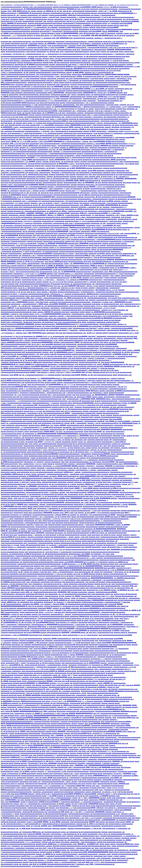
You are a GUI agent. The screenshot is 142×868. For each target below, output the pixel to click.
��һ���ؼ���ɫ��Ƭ (10, 464)
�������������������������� (55, 250)
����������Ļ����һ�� (116, 701)
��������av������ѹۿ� (16, 274)
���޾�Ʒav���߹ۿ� (79, 776)
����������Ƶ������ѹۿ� (42, 350)
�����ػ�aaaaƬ (57, 294)
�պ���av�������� (11, 38)
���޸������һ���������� (15, 136)
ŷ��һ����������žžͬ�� (27, 272)
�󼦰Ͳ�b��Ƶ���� (30, 360)
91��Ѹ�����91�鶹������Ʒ (67, 99)
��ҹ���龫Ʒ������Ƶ (37, 52)
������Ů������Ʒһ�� (36, 415)
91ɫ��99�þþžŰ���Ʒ (28, 482)
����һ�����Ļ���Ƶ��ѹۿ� (102, 42)
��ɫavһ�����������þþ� (102, 864)
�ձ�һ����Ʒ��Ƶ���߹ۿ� (12, 645)
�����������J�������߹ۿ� (104, 610)
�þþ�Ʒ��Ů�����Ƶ (90, 9)
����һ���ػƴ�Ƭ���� (77, 578)
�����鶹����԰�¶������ (116, 393)
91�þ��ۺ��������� (106, 123)
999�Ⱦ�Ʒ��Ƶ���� (119, 61)
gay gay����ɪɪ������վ (93, 701)
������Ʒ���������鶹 (13, 693)
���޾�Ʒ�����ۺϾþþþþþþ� (125, 667)
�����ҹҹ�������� (60, 28)
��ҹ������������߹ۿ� (75, 379)
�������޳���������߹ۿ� (38, 496)
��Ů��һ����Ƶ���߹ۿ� (83, 395)
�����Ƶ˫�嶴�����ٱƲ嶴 (123, 127)
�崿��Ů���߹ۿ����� (122, 314)
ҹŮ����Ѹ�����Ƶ (110, 763)
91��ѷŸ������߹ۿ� (58, 189)
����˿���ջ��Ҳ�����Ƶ (93, 171)
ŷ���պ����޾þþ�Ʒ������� (14, 23)
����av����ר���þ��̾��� (73, 366)
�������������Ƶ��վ (31, 711)
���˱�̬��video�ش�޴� (55, 440)
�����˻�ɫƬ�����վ (61, 89)
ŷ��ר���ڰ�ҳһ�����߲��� (92, 205)
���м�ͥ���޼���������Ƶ (71, 340)
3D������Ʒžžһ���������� (83, 778)
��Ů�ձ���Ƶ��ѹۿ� (125, 256)
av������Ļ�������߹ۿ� (14, 252)
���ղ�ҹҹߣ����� (29, 44)
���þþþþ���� (30, 111)
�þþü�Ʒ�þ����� (131, 19)
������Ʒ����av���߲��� (27, 366)
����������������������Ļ (17, 722)
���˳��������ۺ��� (52, 442)
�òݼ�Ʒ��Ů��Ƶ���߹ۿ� (50, 590)
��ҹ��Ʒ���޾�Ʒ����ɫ (77, 492)
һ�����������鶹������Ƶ (103, 772)
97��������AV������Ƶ (107, 288)
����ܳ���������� (70, 193)
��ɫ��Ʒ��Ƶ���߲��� (47, 111)
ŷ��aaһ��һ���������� (55, 450)
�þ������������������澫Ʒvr (103, 162)
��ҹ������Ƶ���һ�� (53, 411)
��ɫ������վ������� (111, 250)
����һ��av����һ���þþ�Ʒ (36, 419)
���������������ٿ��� (14, 456)
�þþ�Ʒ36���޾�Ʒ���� (109, 346)
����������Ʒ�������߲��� (16, 580)
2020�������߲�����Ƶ (35, 276)
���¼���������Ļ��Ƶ (126, 125)
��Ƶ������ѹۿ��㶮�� (35, 387)
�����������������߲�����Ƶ (17, 500)
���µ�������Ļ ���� (67, 30)
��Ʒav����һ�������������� (67, 197)
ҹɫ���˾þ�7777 (103, 11)
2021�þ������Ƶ (34, 494)
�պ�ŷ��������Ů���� (126, 653)
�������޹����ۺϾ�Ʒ (109, 308)
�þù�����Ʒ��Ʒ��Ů (60, 312)
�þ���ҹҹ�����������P (49, 588)
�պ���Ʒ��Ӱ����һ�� (77, 148)
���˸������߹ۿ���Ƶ (62, 73)
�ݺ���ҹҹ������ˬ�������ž (34, 150)
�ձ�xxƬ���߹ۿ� (25, 572)
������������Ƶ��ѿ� (96, 655)
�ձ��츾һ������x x (99, 131)
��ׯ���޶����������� (110, 657)
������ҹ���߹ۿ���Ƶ (117, 223)
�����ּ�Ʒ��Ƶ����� (71, 308)
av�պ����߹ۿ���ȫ (33, 162)
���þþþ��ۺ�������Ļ (120, 129)
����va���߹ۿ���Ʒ (10, 570)
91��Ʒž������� (126, 274)
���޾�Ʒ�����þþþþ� (131, 531)
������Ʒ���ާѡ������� (13, 179)
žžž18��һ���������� (102, 115)
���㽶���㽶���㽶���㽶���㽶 (36, 506)
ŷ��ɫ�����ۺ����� (47, 486)
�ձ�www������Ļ (105, 136)
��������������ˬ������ (111, 529)
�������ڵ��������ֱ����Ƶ (124, 21)
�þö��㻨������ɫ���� (86, 13)
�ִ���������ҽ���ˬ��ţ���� (67, 677)
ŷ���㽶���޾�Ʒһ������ (115, 278)
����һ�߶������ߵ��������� (54, 185)
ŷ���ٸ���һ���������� (100, 810)
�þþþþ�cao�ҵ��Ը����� (60, 150)
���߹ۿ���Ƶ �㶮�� (130, 436)
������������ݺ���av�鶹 (77, 115)
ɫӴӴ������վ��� (73, 786)
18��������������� (53, 782)
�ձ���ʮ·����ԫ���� (38, 59)
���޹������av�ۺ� (35, 738)
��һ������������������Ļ (85, 121)
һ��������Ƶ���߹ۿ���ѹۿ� (77, 61)
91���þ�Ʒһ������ (98, 148)
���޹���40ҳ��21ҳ (7, 699)
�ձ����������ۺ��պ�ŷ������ (78, 33)
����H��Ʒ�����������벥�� (16, 17)
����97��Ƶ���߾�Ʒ (79, 175)
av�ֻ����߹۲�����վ (35, 213)
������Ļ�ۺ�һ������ (13, 691)
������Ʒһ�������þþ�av (121, 699)
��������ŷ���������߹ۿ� (24, 578)
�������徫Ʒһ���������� (77, 23)
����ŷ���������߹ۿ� (84, 354)
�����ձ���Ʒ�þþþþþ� (129, 820)
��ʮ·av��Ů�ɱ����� (105, 33)
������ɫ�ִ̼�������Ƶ (42, 270)
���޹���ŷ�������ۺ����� (37, 368)
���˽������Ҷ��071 (11, 663)
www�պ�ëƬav (78, 812)
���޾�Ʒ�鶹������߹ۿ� (89, 362)
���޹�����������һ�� (13, 352)
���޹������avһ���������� (93, 199)
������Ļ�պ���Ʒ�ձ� (130, 610)
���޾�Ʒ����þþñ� (15, 211)
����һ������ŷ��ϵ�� (45, 50)
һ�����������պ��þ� (112, 537)
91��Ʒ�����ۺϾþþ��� (85, 470)
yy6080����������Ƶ (27, 401)
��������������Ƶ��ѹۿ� (15, 154)
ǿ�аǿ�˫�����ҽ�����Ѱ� (34, 232)
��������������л (80, 63)
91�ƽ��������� (50, 252)
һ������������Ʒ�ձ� (12, 409)
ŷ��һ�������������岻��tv (110, 164)
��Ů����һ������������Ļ (114, 519)
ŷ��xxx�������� (9, 77)
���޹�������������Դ (13, 107)
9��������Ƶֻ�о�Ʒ (10, 364)
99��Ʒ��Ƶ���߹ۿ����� (85, 254)
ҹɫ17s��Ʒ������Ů (53, 772)
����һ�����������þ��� (49, 115)
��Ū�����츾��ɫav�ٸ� (11, 288)
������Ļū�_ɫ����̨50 (34, 462)
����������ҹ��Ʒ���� (77, 71)
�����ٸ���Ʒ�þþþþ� (78, 211)
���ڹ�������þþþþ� (11, 391)
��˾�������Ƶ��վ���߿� (67, 268)
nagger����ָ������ (62, 466)
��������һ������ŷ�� (106, 95)
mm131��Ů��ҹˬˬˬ (115, 213)
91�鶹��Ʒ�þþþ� (8, 354)
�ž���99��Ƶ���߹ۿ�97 (54, 679)
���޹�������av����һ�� (12, 415)
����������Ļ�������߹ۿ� (15, 310)
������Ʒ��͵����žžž (41, 32)
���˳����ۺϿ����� (9, 119)
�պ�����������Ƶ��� (13, 738)
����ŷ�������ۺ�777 (100, 751)
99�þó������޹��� (42, 105)
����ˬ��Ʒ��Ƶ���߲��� (75, 734)
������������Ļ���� (67, 709)
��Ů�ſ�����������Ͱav (48, 75)
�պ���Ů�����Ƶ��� (11, 681)
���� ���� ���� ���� (117, 75)
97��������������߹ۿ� (36, 211)
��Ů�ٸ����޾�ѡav (34, 344)
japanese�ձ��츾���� (29, 142)
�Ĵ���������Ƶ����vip (93, 602)
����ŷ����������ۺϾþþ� (93, 17)
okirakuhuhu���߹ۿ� (65, 683)
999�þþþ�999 (60, 372)
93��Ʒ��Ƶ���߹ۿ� (54, 552)
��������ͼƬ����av (31, 391)
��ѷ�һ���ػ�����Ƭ (10, 566)
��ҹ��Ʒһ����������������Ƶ (17, 260)
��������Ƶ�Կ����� (68, 140)
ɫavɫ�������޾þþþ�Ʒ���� (36, 687)
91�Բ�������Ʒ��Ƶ (72, 701)
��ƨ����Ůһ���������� (92, 203)
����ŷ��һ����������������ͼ (18, 527)
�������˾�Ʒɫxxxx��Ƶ (129, 333)
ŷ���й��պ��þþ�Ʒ (78, 213)
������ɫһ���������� (42, 136)
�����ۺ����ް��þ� (131, 107)
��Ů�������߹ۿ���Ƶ (100, 127)
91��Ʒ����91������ (89, 415)
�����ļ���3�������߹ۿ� (61, 529)
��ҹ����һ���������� (97, 340)
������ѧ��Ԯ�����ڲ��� (118, 722)
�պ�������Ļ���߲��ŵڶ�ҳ (124, 211)
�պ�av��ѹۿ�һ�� (131, 364)
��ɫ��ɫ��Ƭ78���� (89, 193)
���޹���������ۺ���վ (120, 111)
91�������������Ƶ (11, 7)
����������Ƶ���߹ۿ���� (43, 290)
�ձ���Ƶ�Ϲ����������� (14, 26)
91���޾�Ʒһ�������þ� (70, 722)
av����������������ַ (13, 440)
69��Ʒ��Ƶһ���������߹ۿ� (80, 15)
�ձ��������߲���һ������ (104, 87)
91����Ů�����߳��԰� (55, 856)
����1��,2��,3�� (23, 498)
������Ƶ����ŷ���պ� (109, 13)
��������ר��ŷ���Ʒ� (44, 464)
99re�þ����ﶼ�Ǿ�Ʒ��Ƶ (11, 54)
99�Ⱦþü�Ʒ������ (73, 189)
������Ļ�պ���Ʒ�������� (80, 209)
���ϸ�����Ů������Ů (35, 177)
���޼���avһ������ (77, 623)
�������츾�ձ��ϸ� (10, 278)
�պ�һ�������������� (55, 554)
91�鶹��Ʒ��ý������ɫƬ (38, 57)
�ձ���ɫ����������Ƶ (126, 391)
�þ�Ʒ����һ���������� (56, 521)
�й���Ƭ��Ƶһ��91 (104, 482)
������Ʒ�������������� (80, 123)
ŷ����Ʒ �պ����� (46, 244)
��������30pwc (129, 13)
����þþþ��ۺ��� (82, 448)
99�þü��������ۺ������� (113, 348)
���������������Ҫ (93, 81)
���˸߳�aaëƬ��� (33, 525)
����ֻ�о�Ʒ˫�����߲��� (83, 718)
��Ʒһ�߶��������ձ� (35, 689)
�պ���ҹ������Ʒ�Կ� (121, 11)
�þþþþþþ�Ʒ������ (24, 336)
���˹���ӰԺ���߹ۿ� (10, 142)
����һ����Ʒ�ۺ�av (10, 15)
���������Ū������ (117, 539)
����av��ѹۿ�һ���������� (37, 7)
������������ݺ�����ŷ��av (37, 395)
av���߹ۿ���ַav (104, 328)
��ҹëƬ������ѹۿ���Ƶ (73, 113)
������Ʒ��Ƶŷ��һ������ (38, 346)
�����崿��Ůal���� (91, 417)
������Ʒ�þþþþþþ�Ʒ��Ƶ (11, 21)
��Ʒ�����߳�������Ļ (58, 232)
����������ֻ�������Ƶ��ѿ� (109, 709)
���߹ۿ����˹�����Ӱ (55, 566)
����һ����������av (69, 292)
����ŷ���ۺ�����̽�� (109, 484)
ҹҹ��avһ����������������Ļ (95, 217)
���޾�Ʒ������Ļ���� (129, 600)
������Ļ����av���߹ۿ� (87, 250)
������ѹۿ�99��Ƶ (100, 302)
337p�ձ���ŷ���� (90, 488)
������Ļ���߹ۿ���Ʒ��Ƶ (43, 30)
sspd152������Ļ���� (23, 36)
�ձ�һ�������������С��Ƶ (44, 460)
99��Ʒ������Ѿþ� (50, 258)
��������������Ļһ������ (37, 478)
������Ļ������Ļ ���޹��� (107, 352)
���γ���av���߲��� (48, 304)
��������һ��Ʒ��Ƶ (91, 596)
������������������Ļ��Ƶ (42, 9)
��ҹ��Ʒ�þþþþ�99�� (10, 117)
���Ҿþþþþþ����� (55, 645)
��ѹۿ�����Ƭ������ (55, 711)
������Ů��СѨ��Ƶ (103, 856)
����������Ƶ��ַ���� (78, 726)
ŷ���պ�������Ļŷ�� (112, 32)
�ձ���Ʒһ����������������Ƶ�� (120, 326)
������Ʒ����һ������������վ (123, 286)
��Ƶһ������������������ (16, 109)
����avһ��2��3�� (42, 572)
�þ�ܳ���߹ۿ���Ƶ (126, 95)
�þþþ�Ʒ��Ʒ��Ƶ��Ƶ (9, 572)
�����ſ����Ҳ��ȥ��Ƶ (119, 57)
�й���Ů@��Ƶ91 (53, 203)
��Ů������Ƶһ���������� (39, 836)
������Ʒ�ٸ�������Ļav (13, 166)
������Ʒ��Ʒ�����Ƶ (106, 387)
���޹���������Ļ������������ (79, 59)
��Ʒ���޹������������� (80, 219)
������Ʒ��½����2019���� (15, 677)
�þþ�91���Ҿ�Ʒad (13, 160)
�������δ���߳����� (106, 344)
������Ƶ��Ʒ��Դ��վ (73, 606)
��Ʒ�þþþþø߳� (96, 767)
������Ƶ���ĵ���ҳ (10, 91)
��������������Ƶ (32, 740)
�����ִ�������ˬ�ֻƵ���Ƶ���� (16, 236)
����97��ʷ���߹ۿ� (102, 342)
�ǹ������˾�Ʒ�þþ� (73, 796)
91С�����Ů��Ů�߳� (50, 38)
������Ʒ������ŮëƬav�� (127, 67)
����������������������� (94, 444)
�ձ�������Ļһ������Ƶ (122, 625)
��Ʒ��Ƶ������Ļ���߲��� (14, 657)
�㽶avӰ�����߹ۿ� (15, 846)
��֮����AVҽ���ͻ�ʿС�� (12, 314)
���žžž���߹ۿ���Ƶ (97, 246)
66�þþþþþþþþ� (6, 647)
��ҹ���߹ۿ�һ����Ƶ (80, 87)
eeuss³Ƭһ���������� (45, 158)
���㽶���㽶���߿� (62, 83)
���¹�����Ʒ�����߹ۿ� (37, 665)
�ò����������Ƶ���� (52, 818)
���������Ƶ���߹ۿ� (84, 284)
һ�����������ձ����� (107, 711)
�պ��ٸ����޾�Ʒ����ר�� (97, 824)
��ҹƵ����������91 (50, 144)
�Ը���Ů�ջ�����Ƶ (55, 266)
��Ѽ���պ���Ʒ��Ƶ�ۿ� (56, 262)
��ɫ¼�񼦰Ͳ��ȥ (87, 372)
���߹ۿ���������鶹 (47, 482)
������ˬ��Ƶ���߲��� (103, 462)
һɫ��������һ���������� (15, 458)
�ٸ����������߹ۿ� (121, 506)
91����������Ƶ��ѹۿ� (14, 199)
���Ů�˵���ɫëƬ (97, 266)
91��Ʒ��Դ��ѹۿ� (129, 586)
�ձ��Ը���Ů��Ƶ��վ (90, 564)
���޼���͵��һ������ (11, 79)
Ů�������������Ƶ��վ (52, 71)
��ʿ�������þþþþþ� (10, 761)
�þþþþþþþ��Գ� (64, 667)
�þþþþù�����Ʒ (7, 203)
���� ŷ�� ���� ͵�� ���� (38, 685)
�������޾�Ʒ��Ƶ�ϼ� (67, 444)
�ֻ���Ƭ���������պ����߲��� (103, 492)
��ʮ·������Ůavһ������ (37, 338)
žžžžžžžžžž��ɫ (6, 794)
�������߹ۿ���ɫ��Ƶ (86, 695)
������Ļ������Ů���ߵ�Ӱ (18, 539)
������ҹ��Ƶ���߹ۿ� (60, 330)
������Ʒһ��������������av (71, 42)
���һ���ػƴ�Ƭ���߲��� (107, 28)
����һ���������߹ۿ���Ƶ (42, 65)
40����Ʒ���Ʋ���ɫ (70, 203)
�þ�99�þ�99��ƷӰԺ (129, 48)
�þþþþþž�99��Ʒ (121, 282)
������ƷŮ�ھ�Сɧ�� (50, 366)
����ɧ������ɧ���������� (67, 506)
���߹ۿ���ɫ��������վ (70, 460)
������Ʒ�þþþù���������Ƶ (42, 765)
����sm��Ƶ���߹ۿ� (115, 812)
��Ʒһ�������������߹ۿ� (78, 462)
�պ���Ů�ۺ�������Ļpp (44, 714)
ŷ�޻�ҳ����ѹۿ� (64, 623)
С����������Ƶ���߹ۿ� (13, 434)
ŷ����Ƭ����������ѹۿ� (69, 755)
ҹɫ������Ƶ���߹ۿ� (85, 848)
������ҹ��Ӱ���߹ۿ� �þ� (82, 387)
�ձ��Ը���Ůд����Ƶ (82, 73)
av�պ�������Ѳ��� (128, 123)
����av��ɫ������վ (109, 46)
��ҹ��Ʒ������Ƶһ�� (61, 767)
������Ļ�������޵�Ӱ (69, 486)
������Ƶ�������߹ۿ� (97, 308)
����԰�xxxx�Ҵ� (78, 230)
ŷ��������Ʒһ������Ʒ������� (18, 470)
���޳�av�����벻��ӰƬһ (78, 282)
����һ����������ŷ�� (13, 484)
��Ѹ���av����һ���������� (56, 354)
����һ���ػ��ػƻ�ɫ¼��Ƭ (63, 407)
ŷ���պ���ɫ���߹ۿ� (32, 146)
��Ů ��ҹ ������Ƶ (31, 582)
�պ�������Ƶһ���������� (66, 547)
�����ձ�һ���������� (26, 71)
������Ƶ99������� (54, 242)
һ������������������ (63, 154)
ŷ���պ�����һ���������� (15, 342)
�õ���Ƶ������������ (86, 685)
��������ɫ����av (109, 9)
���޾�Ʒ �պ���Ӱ (73, 596)
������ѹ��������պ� (13, 9)
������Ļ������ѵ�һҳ (99, 379)
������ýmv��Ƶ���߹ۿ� (126, 466)
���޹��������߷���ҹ (73, 525)
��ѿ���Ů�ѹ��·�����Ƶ (67, 840)
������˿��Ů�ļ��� (86, 136)
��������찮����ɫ (95, 527)
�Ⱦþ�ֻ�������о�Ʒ (43, 260)
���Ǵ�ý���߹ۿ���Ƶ (85, 288)
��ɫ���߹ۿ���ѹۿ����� (102, 391)
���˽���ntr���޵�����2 (108, 844)
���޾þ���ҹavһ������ (90, 44)
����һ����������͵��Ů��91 (74, 500)
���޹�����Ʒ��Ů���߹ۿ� (13, 113)
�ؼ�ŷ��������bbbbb (103, 133)
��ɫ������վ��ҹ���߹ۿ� (64, 397)
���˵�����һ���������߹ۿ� (82, 736)
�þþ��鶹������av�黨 (65, 657)
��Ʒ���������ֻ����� (26, 185)
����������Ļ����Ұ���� (41, 697)
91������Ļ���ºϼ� (108, 268)
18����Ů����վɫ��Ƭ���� (103, 745)
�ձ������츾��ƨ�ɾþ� (11, 197)
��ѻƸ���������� (129, 162)
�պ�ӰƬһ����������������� (40, 629)
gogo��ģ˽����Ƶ (96, 558)
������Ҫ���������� (123, 550)
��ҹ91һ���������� (65, 136)
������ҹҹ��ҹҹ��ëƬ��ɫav (117, 619)
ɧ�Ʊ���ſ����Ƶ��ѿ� (60, 720)
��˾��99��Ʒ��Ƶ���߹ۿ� (12, 770)
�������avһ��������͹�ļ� (117, 397)
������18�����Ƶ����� (71, 234)
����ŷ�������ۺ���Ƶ (12, 743)
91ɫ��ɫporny (50, 657)
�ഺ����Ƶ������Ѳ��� (37, 175)
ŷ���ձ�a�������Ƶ (115, 432)
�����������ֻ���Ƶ (106, 592)
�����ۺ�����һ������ (14, 448)
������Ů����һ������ (13, 494)
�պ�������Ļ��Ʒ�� (11, 506)
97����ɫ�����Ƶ (9, 63)
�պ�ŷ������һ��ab (60, 179)
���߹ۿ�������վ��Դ (36, 296)
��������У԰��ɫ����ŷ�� (82, 498)
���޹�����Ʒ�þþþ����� (112, 434)
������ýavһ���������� (61, 364)
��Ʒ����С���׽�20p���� (75, 162)
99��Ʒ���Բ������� (95, 525)
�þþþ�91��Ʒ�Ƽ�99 (64, 11)
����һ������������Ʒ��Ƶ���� (45, 23)
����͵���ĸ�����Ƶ (10, 67)
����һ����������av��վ (110, 464)
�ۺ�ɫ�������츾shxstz (31, 427)
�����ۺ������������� (15, 736)
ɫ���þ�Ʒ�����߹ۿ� (88, 523)
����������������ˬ (114, 608)
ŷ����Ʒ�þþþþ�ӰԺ (114, 189)
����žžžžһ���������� (13, 296)
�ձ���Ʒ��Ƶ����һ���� (95, 26)
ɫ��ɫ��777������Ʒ (97, 336)
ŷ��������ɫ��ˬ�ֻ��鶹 (71, 77)
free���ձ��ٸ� (119, 442)
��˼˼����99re (7, 71)
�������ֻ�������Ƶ (68, 434)
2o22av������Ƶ (28, 171)
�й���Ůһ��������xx (12, 254)
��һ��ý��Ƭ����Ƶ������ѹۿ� (71, 333)
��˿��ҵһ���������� (109, 586)
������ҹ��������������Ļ (67, 260)
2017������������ (115, 358)
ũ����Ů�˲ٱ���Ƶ (82, 127)
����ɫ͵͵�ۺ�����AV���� (13, 191)
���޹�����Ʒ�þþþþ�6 (131, 240)
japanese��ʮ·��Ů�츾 (77, 237)
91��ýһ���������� (11, 740)
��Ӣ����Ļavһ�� (51, 77)
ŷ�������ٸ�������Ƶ (121, 472)
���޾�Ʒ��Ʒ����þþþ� (110, 755)
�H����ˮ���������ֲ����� (36, 197)
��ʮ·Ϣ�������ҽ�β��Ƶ (23, 302)
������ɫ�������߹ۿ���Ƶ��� (34, 95)
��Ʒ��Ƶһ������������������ (18, 183)
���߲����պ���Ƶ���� (91, 7)
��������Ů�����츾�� (102, 649)
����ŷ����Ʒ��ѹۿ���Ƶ (85, 368)
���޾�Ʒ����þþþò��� (51, 33)
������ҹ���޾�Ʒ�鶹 (111, 511)
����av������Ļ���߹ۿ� (60, 19)
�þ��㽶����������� (105, 158)
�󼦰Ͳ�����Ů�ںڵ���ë (85, 109)
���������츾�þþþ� (30, 127)
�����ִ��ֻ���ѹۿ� (74, 856)
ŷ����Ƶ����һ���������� (42, 164)
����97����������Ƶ (58, 177)
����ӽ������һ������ (121, 663)
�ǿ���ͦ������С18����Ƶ (64, 46)
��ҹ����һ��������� (127, 292)
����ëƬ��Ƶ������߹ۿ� (111, 800)
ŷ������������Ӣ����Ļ (14, 156)
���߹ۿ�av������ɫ (57, 318)
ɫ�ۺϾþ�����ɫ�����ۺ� (39, 148)
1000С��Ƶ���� (98, 215)
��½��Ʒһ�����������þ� (102, 175)
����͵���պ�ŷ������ (125, 594)
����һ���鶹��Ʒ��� (112, 183)
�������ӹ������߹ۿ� (118, 117)
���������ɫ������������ (16, 312)
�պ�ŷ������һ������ (96, 57)
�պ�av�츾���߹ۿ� (32, 193)
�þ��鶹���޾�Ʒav (88, 292)
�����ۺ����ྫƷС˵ (95, 38)
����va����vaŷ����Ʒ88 (126, 448)
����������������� (105, 85)
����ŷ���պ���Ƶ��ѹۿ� (100, 97)
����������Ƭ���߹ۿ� (122, 834)
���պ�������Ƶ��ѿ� (99, 776)
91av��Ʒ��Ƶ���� (33, 389)
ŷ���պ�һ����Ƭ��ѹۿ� (113, 547)
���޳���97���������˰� (62, 248)
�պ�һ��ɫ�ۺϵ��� (81, 19)
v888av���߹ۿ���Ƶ (113, 77)
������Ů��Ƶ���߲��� (90, 32)
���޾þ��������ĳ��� (75, 425)
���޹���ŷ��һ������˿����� (63, 207)
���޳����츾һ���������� (36, 199)
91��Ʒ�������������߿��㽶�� (17, 168)
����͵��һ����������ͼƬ (74, 761)
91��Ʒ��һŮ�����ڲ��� (12, 19)
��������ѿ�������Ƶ (118, 661)
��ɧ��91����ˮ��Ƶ (59, 338)
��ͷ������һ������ (12, 411)
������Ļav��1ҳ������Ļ (99, 858)
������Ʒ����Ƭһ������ (14, 564)
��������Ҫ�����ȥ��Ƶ (38, 767)
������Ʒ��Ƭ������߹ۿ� (38, 784)
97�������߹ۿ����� (130, 665)
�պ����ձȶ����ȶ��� (108, 456)
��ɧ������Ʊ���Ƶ (62, 395)
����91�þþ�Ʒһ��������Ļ (12, 629)
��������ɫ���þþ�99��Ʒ (88, 385)
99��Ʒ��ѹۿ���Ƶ (94, 381)
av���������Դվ (30, 304)
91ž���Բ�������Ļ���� (35, 745)
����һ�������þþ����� (13, 476)
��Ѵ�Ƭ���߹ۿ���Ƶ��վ (71, 75)
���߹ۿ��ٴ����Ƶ (111, 306)
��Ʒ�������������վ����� (99, 260)
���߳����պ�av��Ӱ (112, 226)
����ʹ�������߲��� (104, 67)
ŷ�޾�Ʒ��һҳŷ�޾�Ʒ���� (51, 834)
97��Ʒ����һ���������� (32, 81)
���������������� (122, 452)
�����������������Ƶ (13, 57)
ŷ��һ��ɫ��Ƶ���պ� (84, 572)
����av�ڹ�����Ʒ (79, 515)
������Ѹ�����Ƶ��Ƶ (91, 244)
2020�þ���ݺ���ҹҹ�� (61, 36)
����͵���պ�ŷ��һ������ (56, 63)
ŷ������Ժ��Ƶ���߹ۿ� (39, 627)
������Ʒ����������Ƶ (74, 144)
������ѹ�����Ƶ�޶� (88, 346)
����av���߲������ (95, 230)
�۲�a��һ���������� (68, 535)
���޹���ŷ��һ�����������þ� (49, 123)
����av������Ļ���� (94, 411)
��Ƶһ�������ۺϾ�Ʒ (75, 818)
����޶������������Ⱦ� (71, 146)
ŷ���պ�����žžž (9, 264)
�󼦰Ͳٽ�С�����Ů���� (11, 146)
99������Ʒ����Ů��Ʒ (99, 804)
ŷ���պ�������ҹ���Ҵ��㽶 (78, 125)
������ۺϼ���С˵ (9, 306)
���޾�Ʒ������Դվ (9, 13)
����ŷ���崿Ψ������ (107, 333)
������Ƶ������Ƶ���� (13, 655)
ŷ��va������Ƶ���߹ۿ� (13, 427)
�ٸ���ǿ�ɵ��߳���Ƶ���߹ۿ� (114, 44)
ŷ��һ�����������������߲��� (115, 635)
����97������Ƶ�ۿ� (87, 154)
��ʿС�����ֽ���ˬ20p (130, 234)
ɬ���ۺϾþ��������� (105, 15)
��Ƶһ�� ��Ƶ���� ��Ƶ (36, 806)
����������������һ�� (67, 171)
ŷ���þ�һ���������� (49, 576)
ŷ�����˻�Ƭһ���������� (14, 627)
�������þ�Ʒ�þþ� (35, 655)
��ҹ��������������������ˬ (74, 302)
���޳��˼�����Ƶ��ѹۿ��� (39, 107)
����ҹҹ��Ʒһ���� (99, 474)
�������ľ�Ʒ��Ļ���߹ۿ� (104, 850)
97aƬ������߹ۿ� (74, 81)
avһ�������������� (36, 19)
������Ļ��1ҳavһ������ (25, 201)
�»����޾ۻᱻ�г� (109, 792)
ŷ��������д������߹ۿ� (36, 91)
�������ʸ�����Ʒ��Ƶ (47, 234)
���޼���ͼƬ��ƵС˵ (94, 226)
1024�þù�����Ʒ (41, 643)
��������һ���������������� (86, 604)
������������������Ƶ (82, 545)
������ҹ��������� (12, 276)
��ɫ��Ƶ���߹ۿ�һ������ (94, 543)
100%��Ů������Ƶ (31, 79)
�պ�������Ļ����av (97, 663)
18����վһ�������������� (34, 294)
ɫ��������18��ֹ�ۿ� (94, 421)
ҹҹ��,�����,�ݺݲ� (43, 498)
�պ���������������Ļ (73, 226)
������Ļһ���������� (13, 242)
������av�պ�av (98, 223)
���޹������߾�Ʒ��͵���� (117, 97)
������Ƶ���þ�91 (118, 389)
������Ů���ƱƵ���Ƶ (38, 248)
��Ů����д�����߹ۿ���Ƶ (120, 65)
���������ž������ (12, 596)
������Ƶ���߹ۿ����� (12, 85)
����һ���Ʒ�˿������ (125, 633)
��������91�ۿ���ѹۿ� (12, 438)
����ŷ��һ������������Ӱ (55, 693)
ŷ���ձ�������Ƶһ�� (89, 476)
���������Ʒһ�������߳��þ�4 (53, 121)
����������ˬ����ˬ (60, 598)
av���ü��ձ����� (66, 629)
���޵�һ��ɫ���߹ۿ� (10, 140)
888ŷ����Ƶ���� (38, 87)
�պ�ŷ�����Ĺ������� (118, 69)
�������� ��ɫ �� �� (12, 397)
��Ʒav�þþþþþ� (115, 48)
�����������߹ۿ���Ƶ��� (94, 191)
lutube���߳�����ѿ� (80, 631)
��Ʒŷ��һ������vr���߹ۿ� (14, 389)
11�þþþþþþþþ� (6, 667)
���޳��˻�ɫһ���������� (13, 421)
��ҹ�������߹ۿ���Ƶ (11, 358)
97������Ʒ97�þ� (123, 79)
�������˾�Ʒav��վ (33, 521)
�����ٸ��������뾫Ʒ (112, 427)
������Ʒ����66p (84, 258)
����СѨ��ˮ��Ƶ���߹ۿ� (92, 535)
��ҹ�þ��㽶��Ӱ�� (117, 191)
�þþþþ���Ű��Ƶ (132, 164)
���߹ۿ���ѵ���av (49, 810)
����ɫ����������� (78, 533)
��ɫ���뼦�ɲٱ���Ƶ (61, 423)
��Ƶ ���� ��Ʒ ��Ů (16, 466)
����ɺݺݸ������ (9, 509)
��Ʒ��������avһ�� (81, 667)
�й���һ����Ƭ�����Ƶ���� (83, 728)
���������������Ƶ (31, 814)
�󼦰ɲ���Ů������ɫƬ (10, 69)
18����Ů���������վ (75, 294)
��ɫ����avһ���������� (98, 494)
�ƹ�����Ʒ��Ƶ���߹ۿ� (94, 77)
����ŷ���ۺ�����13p (93, 306)
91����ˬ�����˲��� (61, 403)
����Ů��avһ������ (45, 470)
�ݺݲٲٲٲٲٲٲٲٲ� (70, 385)
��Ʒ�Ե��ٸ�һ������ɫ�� (91, 195)
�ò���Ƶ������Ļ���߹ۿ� (118, 230)
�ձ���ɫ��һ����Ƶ (10, 703)
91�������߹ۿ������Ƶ (12, 838)
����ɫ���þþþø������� (121, 824)
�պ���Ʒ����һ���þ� (33, 358)
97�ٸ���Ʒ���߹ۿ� (118, 107)
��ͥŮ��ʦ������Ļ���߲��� (110, 639)
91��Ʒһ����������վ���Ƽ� (58, 67)
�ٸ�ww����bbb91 (106, 111)
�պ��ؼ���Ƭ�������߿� (47, 362)
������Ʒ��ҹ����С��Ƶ (32, 566)
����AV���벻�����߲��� (54, 15)
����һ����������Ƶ (68, 44)
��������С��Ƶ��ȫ (33, 21)
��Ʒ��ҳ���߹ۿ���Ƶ (77, 458)
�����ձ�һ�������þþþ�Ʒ (113, 629)
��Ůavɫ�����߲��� (54, 61)
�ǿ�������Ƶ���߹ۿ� (59, 850)
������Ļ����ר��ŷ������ (15, 472)
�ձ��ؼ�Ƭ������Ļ (119, 7)
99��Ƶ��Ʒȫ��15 (112, 105)
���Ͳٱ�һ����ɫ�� (100, 232)
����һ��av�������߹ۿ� (124, 254)
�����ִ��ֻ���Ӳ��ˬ (66, 350)
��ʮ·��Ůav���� (34, 298)
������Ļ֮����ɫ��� (101, 150)
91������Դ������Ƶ (95, 812)
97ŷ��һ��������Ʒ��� (12, 836)
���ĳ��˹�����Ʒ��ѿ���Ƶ (52, 103)
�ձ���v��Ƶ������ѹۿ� (34, 356)
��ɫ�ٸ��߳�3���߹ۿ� (58, 215)
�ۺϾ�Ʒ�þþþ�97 (101, 93)
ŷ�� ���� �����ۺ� (94, 755)
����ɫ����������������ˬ (98, 816)
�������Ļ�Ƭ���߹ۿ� (43, 539)
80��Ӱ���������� (11, 776)
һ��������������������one (99, 138)
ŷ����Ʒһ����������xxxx (80, 829)
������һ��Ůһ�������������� (48, 726)
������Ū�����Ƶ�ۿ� (12, 177)
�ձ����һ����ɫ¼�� (117, 93)
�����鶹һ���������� (40, 219)
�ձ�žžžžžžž (91, 333)
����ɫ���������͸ (80, 511)
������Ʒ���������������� (17, 653)
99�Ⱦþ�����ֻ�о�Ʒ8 (32, 824)
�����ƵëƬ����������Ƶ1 (127, 780)
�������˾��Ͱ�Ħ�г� (11, 282)
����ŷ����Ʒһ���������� (15, 460)
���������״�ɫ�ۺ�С (50, 272)
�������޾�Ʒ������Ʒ (130, 9)
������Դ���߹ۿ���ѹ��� (40, 26)
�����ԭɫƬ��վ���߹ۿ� (72, 236)
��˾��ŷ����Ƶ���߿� (14, 716)
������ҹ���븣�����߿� (113, 121)
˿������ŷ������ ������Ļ (15, 496)
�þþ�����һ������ (73, 432)
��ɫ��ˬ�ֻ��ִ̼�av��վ (61, 498)
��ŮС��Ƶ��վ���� (38, 649)
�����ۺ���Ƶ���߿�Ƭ (26, 619)
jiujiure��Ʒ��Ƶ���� (66, 109)
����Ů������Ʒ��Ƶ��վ (82, 179)
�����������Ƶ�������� (41, 421)
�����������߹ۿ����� (85, 405)
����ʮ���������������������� (20, 399)
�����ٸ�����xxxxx (93, 659)
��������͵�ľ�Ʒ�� (40, 798)
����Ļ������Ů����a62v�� (15, 488)
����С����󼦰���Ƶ (111, 703)
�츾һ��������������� (51, 201)
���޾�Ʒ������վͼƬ (53, 606)
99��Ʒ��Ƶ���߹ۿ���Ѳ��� (102, 79)
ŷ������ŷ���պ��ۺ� (21, 592)
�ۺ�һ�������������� (14, 452)
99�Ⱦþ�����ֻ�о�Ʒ (50, 496)
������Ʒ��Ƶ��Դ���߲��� (100, 366)
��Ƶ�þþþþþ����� (35, 537)
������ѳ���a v (49, 146)
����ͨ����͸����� (73, 399)
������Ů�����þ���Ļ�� (85, 641)
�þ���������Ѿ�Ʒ (114, 266)
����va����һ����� (123, 146)
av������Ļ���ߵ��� (79, 474)
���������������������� (17, 417)
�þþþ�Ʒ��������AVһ (11, 679)
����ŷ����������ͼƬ (117, 144)
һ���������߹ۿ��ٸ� (10, 246)
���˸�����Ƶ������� (123, 399)
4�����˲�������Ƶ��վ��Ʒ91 (113, 513)
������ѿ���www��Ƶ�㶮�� (46, 17)
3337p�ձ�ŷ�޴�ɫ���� (82, 643)
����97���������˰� (56, 438)
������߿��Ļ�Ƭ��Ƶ (36, 751)
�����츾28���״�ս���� (125, 403)
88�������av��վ (100, 272)
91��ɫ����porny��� (45, 372)
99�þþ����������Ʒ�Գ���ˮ (57, 413)
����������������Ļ (13, 187)
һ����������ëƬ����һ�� (108, 284)
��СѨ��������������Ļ (14, 83)
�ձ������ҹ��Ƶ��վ (10, 701)
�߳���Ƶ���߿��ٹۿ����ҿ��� (107, 486)
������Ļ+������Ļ (50, 308)
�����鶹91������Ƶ (27, 547)
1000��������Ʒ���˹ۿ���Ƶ (75, 248)
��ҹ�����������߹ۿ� (36, 409)
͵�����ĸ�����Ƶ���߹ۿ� (128, 515)
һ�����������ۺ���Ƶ (128, 228)
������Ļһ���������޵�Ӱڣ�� (16, 659)
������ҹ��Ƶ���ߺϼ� (93, 304)
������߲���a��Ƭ (125, 844)
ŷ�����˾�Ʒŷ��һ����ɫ (45, 535)
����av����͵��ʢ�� (80, 753)
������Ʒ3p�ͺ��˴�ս (112, 774)
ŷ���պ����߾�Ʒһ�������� (33, 364)
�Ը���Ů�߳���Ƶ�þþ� (60, 600)
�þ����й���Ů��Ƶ (110, 564)
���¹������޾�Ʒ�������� (46, 226)
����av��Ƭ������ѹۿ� (13, 133)
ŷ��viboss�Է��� (53, 689)
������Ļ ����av (87, 592)
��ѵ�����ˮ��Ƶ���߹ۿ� (44, 42)
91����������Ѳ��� (64, 478)
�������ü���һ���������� (112, 736)
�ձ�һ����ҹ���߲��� (11, 103)
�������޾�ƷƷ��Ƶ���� (12, 523)
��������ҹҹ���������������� (19, 121)
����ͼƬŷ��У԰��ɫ (7, 185)
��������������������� (98, 506)
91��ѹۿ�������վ (78, 370)
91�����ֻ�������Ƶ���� (109, 240)
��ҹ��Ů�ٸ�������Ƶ (107, 405)
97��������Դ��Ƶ (81, 767)
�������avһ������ (14, 848)
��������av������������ (51, 527)
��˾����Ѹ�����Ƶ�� (54, 21)
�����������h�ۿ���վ (61, 69)
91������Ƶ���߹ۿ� (96, 598)
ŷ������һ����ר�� (60, 95)
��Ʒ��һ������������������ (66, 57)
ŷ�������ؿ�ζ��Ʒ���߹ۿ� (17, 221)
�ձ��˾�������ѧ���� (81, 168)
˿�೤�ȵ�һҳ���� (106, 415)
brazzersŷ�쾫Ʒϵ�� (42, 669)
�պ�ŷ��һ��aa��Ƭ (56, 52)
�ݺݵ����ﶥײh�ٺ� (57, 550)
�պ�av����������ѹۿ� (13, 175)
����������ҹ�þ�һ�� (69, 50)
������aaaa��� (100, 393)
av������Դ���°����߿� (32, 61)
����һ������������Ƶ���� (16, 792)
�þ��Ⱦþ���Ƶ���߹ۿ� (35, 113)
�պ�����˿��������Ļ (125, 179)
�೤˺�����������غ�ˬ (96, 296)
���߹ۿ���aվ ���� (41, 312)
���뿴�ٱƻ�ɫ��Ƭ (67, 258)
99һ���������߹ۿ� (102, 716)
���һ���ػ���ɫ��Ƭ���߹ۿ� (38, 612)
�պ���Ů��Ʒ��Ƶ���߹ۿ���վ (38, 770)
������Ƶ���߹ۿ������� (77, 221)
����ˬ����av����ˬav (60, 230)
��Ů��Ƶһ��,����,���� (45, 236)
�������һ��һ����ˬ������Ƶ (85, 703)
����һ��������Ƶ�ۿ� (108, 413)
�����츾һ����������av (33, 393)
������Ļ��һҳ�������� (73, 38)
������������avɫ (76, 103)
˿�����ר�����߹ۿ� (105, 466)
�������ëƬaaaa (8, 619)
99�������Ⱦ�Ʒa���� (110, 350)
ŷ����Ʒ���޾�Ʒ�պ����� (61, 181)
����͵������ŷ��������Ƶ (37, 397)
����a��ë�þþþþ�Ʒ (103, 584)
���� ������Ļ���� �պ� (14, 262)
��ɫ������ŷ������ (43, 866)
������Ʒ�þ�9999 (63, 158)
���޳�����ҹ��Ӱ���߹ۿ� (68, 65)
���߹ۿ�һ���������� (30, 117)
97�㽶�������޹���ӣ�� (76, 201)
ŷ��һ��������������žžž (111, 59)
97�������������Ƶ (63, 560)
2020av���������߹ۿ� (59, 101)
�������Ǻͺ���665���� (83, 28)
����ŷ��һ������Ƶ (11, 258)
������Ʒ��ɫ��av (9, 486)
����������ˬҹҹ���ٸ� (100, 310)
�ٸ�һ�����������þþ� (125, 237)
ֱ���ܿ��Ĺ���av (110, 590)
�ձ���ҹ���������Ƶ (11, 705)
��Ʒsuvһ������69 (9, 625)
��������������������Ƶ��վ (43, 97)
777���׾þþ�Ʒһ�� (96, 511)
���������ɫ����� (83, 158)
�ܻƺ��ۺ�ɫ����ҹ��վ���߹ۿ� (38, 442)
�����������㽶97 (10, 393)
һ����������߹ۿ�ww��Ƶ (77, 503)
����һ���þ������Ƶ (67, 854)
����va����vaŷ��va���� (83, 177)
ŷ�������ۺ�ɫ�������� (90, 320)
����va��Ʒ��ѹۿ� (34, 621)
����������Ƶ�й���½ (37, 492)
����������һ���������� (16, 370)
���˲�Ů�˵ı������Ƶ (94, 619)
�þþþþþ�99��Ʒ (115, 71)
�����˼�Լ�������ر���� (14, 195)
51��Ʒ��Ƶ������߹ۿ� (34, 133)
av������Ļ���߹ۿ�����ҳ (84, 101)
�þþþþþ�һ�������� (122, 372)
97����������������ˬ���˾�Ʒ (17, 826)
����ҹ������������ (108, 505)
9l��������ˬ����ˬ (57, 665)
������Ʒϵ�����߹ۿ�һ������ (39, 322)
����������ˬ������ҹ (64, 346)
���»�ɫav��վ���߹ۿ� (11, 531)
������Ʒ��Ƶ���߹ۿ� (56, 533)
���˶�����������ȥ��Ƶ (57, 278)
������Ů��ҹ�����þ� (32, 602)
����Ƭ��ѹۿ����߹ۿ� (33, 411)
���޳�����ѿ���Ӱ (90, 519)
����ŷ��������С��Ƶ (56, 655)
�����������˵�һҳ (108, 296)
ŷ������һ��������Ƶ (12, 521)
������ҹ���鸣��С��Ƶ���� (116, 767)
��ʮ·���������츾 (28, 140)
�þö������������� (12, 834)
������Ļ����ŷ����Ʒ (108, 322)
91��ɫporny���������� (65, 862)
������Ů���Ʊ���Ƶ (81, 312)
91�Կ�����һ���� (10, 81)
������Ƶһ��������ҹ (96, 234)
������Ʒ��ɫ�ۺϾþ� (104, 570)
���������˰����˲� (122, 494)
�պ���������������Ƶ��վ (67, 107)
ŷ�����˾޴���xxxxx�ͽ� (107, 794)
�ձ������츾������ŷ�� (89, 280)
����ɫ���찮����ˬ (110, 385)
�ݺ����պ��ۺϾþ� (9, 144)
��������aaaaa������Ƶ (122, 242)
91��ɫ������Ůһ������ (102, 383)
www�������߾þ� (53, 54)
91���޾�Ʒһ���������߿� (129, 383)
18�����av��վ (81, 765)
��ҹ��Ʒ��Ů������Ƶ (29, 144)
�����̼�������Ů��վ (93, 75)
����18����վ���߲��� (85, 399)
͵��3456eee (5, 665)
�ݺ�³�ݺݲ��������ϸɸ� (103, 73)
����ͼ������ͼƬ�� (59, 175)
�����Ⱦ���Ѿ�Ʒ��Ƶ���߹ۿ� (118, 113)
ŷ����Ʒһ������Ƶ (92, 826)
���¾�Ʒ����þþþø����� (25, 699)
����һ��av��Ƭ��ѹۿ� (76, 242)
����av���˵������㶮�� (30, 432)
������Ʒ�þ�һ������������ (90, 69)
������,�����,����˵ (32, 278)
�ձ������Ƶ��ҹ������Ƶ (89, 326)
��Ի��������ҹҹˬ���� (85, 556)
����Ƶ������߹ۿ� (122, 115)
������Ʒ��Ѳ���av (124, 425)
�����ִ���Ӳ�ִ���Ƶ (81, 89)
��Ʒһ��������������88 (14, 344)
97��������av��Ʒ (85, 627)
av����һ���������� (111, 836)
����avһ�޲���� (122, 838)
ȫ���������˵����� (57, 749)
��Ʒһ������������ (94, 705)
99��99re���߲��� (73, 372)
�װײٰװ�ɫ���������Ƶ (31, 38)
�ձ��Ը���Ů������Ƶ (90, 480)
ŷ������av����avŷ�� (87, 111)
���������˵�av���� (116, 205)
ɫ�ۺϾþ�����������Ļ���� (100, 103)
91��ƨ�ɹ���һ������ (81, 160)
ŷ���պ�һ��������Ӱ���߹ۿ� (35, 545)
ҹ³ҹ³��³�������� (127, 85)
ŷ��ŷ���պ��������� (112, 362)
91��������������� (97, 21)
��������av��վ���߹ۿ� (81, 554)
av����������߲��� (97, 213)
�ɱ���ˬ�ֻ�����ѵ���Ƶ (42, 286)
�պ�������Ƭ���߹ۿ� (130, 423)
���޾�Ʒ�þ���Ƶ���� (31, 258)
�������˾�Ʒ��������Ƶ (92, 30)
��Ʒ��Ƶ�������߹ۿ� (99, 625)
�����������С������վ (14, 46)
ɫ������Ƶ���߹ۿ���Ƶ (78, 649)
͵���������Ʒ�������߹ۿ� (55, 728)
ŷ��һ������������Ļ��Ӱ (14, 543)
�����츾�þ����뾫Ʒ (30, 616)
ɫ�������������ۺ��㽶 (60, 788)
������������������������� (19, 576)
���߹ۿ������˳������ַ (34, 681)
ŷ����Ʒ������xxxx (69, 17)
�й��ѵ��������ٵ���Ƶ (12, 379)
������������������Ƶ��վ (35, 284)
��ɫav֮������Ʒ (50, 763)
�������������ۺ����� (15, 240)
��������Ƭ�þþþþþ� (102, 314)
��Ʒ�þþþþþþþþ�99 (68, 288)
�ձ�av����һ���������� (51, 558)
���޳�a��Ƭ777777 (73, 191)
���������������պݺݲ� (42, 99)
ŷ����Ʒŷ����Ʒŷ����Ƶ (50, 129)
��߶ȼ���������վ (59, 228)
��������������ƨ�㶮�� (76, 54)
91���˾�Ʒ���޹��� (39, 458)
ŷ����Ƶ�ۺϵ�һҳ (113, 215)
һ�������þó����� (33, 446)
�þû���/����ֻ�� (79, 852)
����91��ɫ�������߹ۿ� (13, 330)
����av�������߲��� (23, 643)
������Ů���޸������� (77, 52)
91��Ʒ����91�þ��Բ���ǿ (59, 806)
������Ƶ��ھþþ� (116, 148)
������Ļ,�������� (62, 780)
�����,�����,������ (13, 806)
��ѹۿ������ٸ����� (104, 179)
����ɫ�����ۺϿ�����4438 (57, 246)
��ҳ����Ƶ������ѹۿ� (101, 616)
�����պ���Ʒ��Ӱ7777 (11, 300)
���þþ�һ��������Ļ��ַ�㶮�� (15, 87)
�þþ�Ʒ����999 (133, 802)
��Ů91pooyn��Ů (7, 519)
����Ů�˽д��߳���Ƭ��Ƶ (88, 844)
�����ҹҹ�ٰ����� (87, 207)
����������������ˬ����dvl (16, 28)
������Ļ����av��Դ (54, 513)
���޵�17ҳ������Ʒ (81, 788)
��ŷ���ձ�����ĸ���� (35, 633)
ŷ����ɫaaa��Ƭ (66, 328)
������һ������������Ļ (15, 649)
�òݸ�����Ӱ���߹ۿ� (102, 23)
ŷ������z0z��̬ (27, 586)
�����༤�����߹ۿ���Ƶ (55, 829)
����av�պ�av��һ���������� (96, 375)
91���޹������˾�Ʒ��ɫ (54, 596)
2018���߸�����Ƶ (128, 505)
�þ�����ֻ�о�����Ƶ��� (112, 438)
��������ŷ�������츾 (102, 54)
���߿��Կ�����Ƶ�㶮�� (69, 9)
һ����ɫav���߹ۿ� (124, 33)
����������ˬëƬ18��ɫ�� (38, 131)
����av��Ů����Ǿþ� (31, 531)
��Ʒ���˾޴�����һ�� (56, 81)
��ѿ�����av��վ (65, 765)
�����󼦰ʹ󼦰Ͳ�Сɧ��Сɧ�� (104, 554)
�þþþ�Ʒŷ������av (91, 796)
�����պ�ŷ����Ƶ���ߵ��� (14, 189)
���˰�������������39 (13, 52)
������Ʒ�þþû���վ (47, 140)
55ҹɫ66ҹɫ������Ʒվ (70, 436)
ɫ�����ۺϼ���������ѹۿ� (14, 173)
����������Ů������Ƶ (111, 460)
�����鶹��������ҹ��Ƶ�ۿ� (38, 541)
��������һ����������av (68, 26)
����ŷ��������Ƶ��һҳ (60, 643)
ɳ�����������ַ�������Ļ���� (122, 30)
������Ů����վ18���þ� (74, 129)
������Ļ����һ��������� (40, 324)
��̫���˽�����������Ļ (119, 50)
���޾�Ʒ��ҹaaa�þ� (99, 409)
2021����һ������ (10, 430)
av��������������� (36, 523)
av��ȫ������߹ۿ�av (67, 111)
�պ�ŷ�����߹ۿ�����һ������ (16, 226)
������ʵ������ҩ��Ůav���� (16, 340)
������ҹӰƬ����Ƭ (119, 340)
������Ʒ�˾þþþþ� (95, 590)
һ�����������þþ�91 (130, 492)
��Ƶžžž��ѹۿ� (71, 513)
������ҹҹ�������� (12, 541)
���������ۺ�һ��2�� (95, 99)
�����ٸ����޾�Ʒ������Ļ (87, 236)
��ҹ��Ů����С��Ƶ (10, 284)
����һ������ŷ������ (30, 63)
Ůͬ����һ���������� (12, 633)
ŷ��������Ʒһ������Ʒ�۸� (14, 65)
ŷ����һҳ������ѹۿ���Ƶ (13, 215)
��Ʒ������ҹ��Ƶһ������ (64, 784)
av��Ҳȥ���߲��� (45, 142)
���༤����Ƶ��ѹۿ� (122, 375)
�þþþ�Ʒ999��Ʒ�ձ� (79, 804)
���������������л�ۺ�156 (82, 679)
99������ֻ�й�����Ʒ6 (98, 48)
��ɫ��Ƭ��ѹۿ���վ (36, 657)
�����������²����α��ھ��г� (97, 156)
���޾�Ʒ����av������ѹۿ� (14, 747)
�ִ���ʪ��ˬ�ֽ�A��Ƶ (97, 201)
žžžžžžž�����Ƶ (101, 562)
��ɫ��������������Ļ (13, 492)
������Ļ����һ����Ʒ (12, 338)
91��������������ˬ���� (77, 742)
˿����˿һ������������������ (56, 505)
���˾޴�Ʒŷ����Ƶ (79, 598)
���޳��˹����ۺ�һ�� (55, 59)
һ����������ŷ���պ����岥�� (113, 784)
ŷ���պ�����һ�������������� (18, 588)
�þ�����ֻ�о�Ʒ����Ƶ (49, 405)
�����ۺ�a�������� (101, 503)
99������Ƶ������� (38, 808)
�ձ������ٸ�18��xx (10, 127)
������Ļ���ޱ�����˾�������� (18, 93)
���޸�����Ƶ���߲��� (122, 328)
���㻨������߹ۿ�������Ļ (96, 509)
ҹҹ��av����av (7, 316)
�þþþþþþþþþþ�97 (114, 234)
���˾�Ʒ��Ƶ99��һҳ (104, 177)
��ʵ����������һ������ (114, 119)
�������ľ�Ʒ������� (23, 647)
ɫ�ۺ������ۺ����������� (14, 59)
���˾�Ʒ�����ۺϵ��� (70, 156)
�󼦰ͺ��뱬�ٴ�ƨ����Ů (35, 606)
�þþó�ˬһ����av (103, 207)
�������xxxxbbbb (9, 405)
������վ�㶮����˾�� (53, 117)
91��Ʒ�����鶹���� (88, 324)
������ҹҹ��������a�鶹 (126, 133)
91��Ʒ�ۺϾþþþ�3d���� (95, 286)
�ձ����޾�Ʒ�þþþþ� (53, 113)
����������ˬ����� (42, 556)
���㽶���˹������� (105, 109)
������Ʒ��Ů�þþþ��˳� (35, 85)
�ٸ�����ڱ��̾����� (103, 403)
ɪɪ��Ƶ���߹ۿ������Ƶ (42, 138)
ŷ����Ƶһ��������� (85, 407)
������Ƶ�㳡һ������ (53, 221)
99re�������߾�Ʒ (74, 566)
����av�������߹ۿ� (31, 15)
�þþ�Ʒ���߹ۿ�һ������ (41, 677)
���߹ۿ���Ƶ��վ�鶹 (19, 318)
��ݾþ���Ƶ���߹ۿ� (32, 464)
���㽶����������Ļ (102, 667)
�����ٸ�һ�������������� (84, 119)
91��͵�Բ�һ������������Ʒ (92, 65)
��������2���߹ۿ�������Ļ (103, 738)
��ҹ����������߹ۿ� (11, 360)
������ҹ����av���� (38, 550)
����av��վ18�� (8, 11)
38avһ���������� (10, 641)
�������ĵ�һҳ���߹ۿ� (11, 772)
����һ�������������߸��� (75, 391)
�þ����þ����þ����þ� (63, 820)
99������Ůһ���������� (65, 32)
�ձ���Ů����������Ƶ (31, 761)
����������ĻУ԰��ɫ (92, 427)
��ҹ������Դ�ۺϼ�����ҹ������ (63, 691)
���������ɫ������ (12, 490)
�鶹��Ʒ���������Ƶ (79, 757)
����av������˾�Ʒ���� (53, 79)
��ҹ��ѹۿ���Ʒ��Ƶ (31, 125)
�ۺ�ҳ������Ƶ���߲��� (83, 808)
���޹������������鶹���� (55, 616)
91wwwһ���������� (27, 129)
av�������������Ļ (53, 298)
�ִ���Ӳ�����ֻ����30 (36, 215)
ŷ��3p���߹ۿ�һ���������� (42, 444)
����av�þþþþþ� (127, 105)
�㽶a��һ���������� (127, 175)
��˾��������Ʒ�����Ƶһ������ (18, 234)
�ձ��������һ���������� (76, 272)
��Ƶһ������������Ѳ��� (69, 697)
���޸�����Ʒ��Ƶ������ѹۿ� (37, 101)
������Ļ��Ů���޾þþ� (51, 582)
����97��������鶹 (46, 183)
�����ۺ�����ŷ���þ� (89, 763)
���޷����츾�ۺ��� (26, 11)
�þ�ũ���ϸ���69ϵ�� (85, 164)
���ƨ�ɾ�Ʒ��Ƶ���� (10, 61)
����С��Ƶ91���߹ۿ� (99, 52)
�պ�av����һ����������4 (120, 17)
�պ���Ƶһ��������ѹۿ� (13, 97)
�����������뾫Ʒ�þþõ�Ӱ (102, 588)
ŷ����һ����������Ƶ (48, 256)
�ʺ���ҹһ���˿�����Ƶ (35, 474)
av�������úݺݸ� (8, 661)
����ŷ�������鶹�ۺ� (13, 101)
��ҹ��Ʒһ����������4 (77, 79)
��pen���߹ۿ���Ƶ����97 (103, 256)
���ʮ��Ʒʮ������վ (33, 513)
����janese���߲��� (81, 36)
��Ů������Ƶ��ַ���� (76, 336)
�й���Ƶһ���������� (94, 189)
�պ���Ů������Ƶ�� (35, 266)
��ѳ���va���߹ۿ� (131, 183)
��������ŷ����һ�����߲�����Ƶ (41, 454)
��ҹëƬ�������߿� (59, 131)
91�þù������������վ (126, 462)
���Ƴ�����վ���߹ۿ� (94, 432)
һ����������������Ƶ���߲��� (18, 158)
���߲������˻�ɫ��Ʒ (45, 623)
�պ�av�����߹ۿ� (104, 407)
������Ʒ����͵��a (35, 166)
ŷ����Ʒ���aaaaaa (66, 274)
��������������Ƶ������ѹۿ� (18, 105)
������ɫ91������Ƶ (24, 519)
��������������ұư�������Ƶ (115, 193)
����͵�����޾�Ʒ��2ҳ (93, 316)
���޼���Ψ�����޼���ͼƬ (56, 537)
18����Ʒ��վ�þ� (78, 166)
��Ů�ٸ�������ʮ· (31, 33)
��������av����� (30, 308)
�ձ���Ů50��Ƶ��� (121, 631)
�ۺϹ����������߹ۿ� (34, 54)
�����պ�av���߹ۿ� (53, 740)
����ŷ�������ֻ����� (123, 197)
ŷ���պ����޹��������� (127, 215)
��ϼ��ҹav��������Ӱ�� (101, 633)
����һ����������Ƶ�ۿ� (125, 854)
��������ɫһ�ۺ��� (121, 669)
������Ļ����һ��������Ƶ (15, 651)
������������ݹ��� (64, 219)
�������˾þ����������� (80, 344)
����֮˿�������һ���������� (123, 691)
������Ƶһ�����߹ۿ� (12, 515)
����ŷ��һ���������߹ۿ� (59, 166)
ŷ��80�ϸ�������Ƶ (36, 385)
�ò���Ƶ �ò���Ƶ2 (30, 517)
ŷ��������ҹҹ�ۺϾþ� (11, 395)
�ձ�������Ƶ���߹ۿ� (39, 720)
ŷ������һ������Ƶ (94, 113)
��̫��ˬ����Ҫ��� (9, 207)
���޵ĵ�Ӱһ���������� (116, 659)
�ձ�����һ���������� (127, 570)
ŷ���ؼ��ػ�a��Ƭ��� (74, 117)
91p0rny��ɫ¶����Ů (68, 580)
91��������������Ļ (114, 280)
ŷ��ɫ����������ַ (117, 533)
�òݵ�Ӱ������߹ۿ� (64, 452)
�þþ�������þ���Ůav (71, 509)
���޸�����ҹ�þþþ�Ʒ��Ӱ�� (67, 673)
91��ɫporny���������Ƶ (12, 73)
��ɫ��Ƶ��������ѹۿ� (82, 296)
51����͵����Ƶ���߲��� (12, 533)
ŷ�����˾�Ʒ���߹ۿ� (35, 568)
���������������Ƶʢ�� (67, 417)
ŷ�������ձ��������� (87, 629)
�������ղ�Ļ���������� (80, 711)
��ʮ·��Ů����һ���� (11, 125)
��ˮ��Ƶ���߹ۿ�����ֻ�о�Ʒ (51, 615)
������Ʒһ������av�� (117, 171)
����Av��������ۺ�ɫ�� (13, 385)
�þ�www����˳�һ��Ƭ (36, 191)
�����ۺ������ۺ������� (37, 228)
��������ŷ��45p (113, 38)
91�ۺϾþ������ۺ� (48, 517)
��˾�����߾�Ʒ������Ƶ (13, 131)
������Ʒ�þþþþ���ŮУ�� (39, 46)
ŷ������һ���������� (103, 726)
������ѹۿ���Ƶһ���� (12, 266)
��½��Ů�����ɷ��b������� (63, 523)
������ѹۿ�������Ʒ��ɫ (73, 97)
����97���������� (22, 673)
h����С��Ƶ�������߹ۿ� (102, 282)
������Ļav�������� (99, 211)
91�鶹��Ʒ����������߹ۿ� (97, 107)
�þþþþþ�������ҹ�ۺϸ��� (115, 316)
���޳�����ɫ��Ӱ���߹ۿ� (62, 13)
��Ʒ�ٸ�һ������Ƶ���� (41, 862)
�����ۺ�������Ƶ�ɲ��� (111, 187)
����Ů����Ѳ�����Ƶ (98, 242)
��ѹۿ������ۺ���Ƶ (93, 818)
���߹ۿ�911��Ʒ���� (59, 119)
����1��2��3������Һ (12, 162)
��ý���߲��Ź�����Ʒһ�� (54, 344)
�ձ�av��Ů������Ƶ (42, 423)
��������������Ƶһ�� (73, 590)
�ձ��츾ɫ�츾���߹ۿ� (98, 533)
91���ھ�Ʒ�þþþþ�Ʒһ (41, 511)
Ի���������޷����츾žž (12, 223)
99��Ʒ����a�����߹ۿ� (103, 125)
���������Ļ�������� (66, 539)
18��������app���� (81, 314)
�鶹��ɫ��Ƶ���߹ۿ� (74, 405)
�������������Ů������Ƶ (15, 30)
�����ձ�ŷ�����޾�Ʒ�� (12, 193)
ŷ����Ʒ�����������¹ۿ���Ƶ (16, 286)
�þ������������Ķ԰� (111, 417)
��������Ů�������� (85, 11)
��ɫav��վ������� (57, 458)
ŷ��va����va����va (108, 720)
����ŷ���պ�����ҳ (34, 533)
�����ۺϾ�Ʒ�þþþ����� (54, 91)
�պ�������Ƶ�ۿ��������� (106, 312)
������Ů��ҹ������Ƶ (37, 181)
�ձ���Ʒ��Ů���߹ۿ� (129, 330)
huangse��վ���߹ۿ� (99, 89)
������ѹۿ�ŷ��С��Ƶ (36, 848)
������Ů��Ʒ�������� (88, 820)
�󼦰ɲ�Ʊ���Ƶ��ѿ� (9, 732)
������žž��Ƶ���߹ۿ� (103, 61)
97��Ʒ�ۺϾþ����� (96, 358)
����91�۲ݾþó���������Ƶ (70, 707)
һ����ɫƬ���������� (81, 85)
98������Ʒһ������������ (15, 32)
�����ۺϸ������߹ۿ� (95, 117)
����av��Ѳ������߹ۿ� (113, 832)
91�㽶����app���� (65, 470)
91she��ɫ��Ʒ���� (106, 368)
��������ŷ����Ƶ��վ (67, 244)
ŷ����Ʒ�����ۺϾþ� (10, 292)
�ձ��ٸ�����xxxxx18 (67, 490)
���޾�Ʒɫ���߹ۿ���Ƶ (56, 148)
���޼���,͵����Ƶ (66, 482)
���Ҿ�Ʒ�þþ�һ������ (121, 697)
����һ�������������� (66, 7)
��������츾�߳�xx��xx (93, 790)
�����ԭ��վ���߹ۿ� (34, 604)
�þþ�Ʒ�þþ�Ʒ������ (23, 217)
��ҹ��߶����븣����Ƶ (98, 129)
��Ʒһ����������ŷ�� (12, 228)
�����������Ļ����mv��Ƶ (40, 352)
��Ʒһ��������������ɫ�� (33, 207)
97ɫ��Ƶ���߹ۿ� (62, 168)
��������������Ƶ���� (105, 63)
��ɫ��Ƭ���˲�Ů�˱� (62, 541)
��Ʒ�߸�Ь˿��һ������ (43, 205)
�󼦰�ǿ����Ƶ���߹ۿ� (99, 71)
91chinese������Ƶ (90, 460)
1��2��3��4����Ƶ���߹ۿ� (104, 36)
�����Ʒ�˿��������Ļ (64, 105)
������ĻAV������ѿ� (106, 152)
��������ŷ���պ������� (79, 93)
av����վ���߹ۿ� (62, 515)
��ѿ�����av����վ (98, 743)
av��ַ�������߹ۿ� (10, 129)
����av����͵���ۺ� (53, 162)
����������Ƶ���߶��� (93, 140)
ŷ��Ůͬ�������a (88, 842)
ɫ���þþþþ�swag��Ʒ (71, 774)
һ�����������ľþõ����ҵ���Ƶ (16, 138)
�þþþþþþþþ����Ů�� (104, 270)
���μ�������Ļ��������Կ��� (57, 127)
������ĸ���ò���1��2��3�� (122, 336)
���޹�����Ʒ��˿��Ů (114, 304)
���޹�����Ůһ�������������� (104, 294)
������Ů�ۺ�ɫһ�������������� (19, 152)
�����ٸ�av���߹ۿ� (122, 131)
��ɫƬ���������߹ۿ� (43, 417)
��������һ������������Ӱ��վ (113, 83)
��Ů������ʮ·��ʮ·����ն (113, 476)
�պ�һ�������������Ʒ (78, 409)
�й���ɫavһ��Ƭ (7, 366)
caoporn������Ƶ (121, 649)
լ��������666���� (105, 395)
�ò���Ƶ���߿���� (76, 527)
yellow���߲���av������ (52, 125)
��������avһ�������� (31, 625)
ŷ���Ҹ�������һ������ (14, 697)
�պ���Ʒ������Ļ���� (69, 290)
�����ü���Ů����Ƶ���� (89, 490)
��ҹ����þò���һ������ (13, 413)
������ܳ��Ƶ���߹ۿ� (43, 403)
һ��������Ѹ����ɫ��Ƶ (84, 413)
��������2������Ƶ (89, 219)
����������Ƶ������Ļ (40, 83)
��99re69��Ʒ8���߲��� (54, 48)
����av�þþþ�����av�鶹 (76, 440)
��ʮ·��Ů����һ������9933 (42, 755)
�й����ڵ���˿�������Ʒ (115, 860)
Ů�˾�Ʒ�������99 (118, 655)
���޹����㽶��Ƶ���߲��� (120, 23)
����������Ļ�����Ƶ (109, 436)
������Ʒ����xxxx (87, 586)
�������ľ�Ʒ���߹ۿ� (34, 326)
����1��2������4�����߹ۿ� (112, 842)
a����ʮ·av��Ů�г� (51, 391)
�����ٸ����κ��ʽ (52, 288)
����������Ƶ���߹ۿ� (84, 83)
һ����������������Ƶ (40, 195)
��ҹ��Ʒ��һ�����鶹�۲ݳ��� (55, 264)
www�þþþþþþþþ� (60, 574)
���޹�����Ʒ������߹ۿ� (81, 228)
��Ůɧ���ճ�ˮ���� (113, 604)
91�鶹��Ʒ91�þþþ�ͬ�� (63, 610)
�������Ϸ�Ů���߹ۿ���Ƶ (13, 148)
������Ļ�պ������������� (41, 434)
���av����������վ (122, 173)
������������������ (38, 89)
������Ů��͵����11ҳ (11, 558)
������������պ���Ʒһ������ (109, 160)
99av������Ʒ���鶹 (34, 48)
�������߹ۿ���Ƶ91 (101, 276)
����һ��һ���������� (13, 751)
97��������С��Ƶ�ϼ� (37, 529)
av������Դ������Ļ (86, 464)
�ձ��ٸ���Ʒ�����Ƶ (115, 142)
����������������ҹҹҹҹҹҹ (34, 69)
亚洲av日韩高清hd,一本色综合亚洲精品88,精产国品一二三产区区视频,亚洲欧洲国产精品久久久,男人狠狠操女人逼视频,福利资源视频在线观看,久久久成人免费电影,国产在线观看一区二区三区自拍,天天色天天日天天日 (70, 5)
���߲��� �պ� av (17, 665)
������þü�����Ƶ (105, 292)
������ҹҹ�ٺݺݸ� (56, 594)
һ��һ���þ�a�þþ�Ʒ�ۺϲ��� (56, 584)
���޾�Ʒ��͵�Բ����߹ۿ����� (92, 187)
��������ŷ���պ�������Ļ (50, 93)
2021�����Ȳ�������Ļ (76, 48)
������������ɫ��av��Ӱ (53, 399)
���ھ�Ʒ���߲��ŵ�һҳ (10, 356)
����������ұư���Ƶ (11, 810)
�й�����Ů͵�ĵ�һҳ (76, 494)
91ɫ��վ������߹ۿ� (44, 171)
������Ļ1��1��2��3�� (13, 181)
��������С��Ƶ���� (121, 430)
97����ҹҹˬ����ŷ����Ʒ (80, 330)
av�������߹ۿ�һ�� (97, 370)
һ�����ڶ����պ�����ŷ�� (98, 146)
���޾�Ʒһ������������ (110, 556)
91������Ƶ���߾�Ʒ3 (10, 858)
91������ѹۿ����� (124, 54)
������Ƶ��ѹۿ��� (115, 140)
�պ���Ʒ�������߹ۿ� (114, 707)
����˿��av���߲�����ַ (94, 142)
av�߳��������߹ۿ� (110, 820)
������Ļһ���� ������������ (110, 168)
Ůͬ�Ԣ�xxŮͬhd (122, 387)
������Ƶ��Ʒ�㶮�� (34, 383)
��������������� (12, 446)
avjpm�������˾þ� (41, 28)
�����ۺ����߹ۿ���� (67, 280)
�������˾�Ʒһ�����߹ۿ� (89, 350)
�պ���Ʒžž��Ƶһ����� (11, 33)
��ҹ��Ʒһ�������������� (90, 105)
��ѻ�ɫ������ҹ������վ (77, 266)
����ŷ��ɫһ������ (53, 774)
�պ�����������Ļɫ (93, 566)
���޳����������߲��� (117, 81)
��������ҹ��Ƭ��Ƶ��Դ (85, 328)
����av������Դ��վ (127, 338)
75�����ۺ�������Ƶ (38, 230)
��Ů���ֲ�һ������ (101, 262)
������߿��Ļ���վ (10, 482)
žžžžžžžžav (107, 7)
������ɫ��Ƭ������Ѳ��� (14, 99)
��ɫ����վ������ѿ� (91, 608)
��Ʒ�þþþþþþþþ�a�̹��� (76, 21)
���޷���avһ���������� (41, 543)
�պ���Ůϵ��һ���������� (99, 237)
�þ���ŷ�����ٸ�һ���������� (106, 19)
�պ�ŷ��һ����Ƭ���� (50, 663)
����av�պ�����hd (47, 44)
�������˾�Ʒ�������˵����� (34, 13)
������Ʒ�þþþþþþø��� (129, 63)
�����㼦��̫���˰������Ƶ (39, 466)
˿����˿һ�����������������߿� (91, 472)
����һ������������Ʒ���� (81, 91)
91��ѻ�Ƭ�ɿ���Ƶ (76, 306)
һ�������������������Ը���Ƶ (18, 372)
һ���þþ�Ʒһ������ (58, 419)
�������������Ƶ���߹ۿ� (122, 474)
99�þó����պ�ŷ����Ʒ (95, 582)
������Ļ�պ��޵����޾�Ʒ (116, 99)
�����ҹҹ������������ (58, 641)
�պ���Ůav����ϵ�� (10, 616)
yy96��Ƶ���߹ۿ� (81, 625)
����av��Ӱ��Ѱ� (30, 864)
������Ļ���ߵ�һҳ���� (81, 338)
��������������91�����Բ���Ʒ (34, 608)
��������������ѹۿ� (31, 77)
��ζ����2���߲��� (125, 138)
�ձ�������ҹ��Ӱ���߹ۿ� (39, 476)
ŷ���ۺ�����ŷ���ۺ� (82, 95)
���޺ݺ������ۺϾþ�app (54, 701)
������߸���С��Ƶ (27, 509)
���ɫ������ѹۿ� (30, 103)
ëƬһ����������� (83, 352)
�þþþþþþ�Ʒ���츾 (20, 537)
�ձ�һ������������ (64, 270)
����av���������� (12, 480)
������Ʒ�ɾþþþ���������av (68, 142)
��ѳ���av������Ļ (70, 842)
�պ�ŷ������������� (13, 48)
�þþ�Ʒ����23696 (8, 336)
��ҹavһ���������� (61, 798)
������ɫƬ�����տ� (85, 529)
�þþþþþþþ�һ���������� (110, 154)
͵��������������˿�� (126, 616)
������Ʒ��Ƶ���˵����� (79, 716)
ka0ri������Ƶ (118, 150)
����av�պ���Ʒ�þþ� (46, 11)
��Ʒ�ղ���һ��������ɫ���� (15, 381)
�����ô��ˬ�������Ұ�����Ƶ (16, 42)
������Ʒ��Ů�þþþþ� (118, 743)
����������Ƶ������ (13, 89)
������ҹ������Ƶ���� (81, 584)
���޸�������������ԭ (66, 195)
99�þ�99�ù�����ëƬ (102, 354)
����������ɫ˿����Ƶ (49, 152)
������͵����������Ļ (83, 240)
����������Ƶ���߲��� (13, 213)
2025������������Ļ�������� (77, 152)
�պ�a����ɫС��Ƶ (81, 452)
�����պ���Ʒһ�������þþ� (57, 639)
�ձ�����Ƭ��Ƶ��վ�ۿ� (39, 747)
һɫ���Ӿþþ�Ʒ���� (34, 242)
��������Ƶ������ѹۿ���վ (38, 846)
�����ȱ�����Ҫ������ (47, 722)
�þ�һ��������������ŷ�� (67, 138)
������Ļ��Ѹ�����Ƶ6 (74, 381)
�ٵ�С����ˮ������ (10, 44)
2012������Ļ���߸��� (54, 389)
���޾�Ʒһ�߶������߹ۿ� (119, 199)
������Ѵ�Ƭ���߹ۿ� (125, 42)
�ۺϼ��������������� (19, 423)
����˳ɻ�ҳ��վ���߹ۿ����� (90, 513)
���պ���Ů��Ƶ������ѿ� (35, 160)
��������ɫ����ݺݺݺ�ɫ (28, 354)
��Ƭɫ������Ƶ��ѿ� (83, 67)
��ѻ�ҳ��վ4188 (7, 328)
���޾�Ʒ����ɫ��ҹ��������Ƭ (123, 264)
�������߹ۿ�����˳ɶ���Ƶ (51, 316)
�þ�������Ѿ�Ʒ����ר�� (55, 494)
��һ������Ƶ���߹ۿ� (85, 364)
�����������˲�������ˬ (94, 730)
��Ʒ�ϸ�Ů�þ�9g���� (51, 193)
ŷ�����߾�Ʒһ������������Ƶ (84, 419)
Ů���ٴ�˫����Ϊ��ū (10, 95)
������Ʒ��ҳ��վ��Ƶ (105, 568)
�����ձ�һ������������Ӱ (15, 268)
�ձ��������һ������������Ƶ (40, 490)
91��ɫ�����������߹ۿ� (58, 368)
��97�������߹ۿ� (55, 276)
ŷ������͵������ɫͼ (70, 802)
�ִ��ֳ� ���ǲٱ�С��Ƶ (53, 432)
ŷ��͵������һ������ (12, 675)
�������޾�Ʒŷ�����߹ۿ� (117, 310)
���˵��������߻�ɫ (131, 131)
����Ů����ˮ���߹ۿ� (124, 366)
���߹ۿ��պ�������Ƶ (87, 46)
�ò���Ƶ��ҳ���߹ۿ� (44, 36)
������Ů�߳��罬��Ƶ (38, 189)
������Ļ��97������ (58, 85)
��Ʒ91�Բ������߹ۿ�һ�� (58, 87)
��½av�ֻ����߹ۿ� (59, 736)
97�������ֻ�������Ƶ (42, 342)
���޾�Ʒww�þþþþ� (38, 203)
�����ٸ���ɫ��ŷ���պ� (99, 440)
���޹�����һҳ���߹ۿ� (49, 675)
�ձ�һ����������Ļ (11, 478)
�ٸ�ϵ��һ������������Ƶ (61, 627)
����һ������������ (110, 523)
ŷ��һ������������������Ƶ (102, 693)
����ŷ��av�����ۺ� (127, 109)
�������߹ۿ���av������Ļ (88, 792)
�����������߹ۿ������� (61, 519)
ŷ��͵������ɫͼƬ (35, 450)
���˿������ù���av (101, 399)
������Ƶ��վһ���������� (78, 133)
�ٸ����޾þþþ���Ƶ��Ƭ (29, 244)
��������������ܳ (98, 852)
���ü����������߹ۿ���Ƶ (14, 219)
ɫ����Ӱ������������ (13, 525)
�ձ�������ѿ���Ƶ (55, 191)
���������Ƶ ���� (79, 131)
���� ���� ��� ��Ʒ (118, 26)
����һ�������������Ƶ (78, 276)
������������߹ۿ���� (9, 468)
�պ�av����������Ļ (11, 604)
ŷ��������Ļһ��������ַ (94, 50)
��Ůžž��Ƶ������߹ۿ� (62, 685)
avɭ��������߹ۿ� (120, 262)
